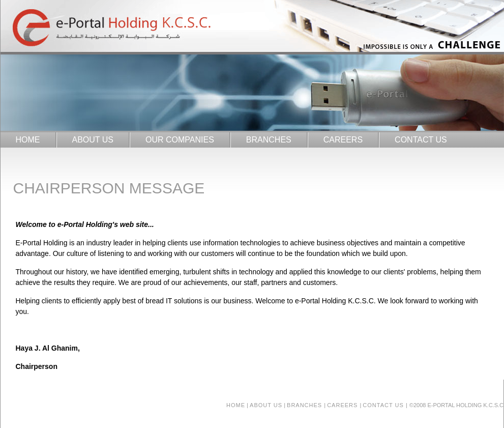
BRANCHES (269, 140)
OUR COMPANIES (180, 140)
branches (305, 405)
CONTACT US (421, 140)
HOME (28, 140)
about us (266, 405)
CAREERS (343, 140)
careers (343, 405)
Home (236, 405)
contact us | (385, 405)
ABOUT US (93, 140)
